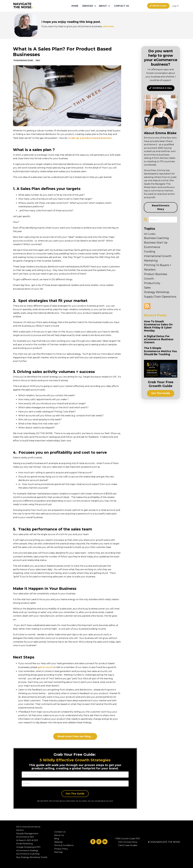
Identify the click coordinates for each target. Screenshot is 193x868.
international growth (158, 256)
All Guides (149, 233)
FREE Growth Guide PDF (128, 838)
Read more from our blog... (75, 736)
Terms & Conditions (64, 845)
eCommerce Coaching (28, 853)
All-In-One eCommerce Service (28, 828)
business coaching (156, 238)
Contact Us (60, 831)
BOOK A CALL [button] (158, 6)
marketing (151, 260)
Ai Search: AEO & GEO (27, 839)
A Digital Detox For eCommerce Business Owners (160, 340)
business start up (156, 242)
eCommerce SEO (25, 836)
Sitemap (58, 851)
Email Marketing (25, 843)
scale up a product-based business (89, 138)
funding (150, 251)
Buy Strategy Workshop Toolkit (32, 856)
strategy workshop (157, 292)
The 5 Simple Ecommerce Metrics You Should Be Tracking (159, 355)
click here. (107, 26)
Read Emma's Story (161, 207)
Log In (175, 6)
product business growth (23, 60)
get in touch (45, 667)
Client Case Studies (128, 845)
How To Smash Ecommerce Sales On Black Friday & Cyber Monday (160, 326)
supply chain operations (160, 296)
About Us (59, 834)
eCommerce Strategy (27, 850)
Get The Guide (75, 793)
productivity (152, 283)
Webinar (59, 841)
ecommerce (152, 247)
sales (38, 60)
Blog (57, 838)
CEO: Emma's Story (128, 841)
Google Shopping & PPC (28, 846)
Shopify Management (27, 833)
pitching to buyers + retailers (158, 267)
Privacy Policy (61, 848)
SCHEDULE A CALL (161, 88)
